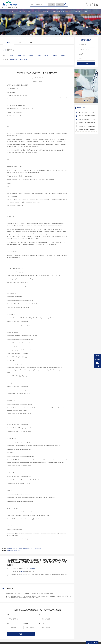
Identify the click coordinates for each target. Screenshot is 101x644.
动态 (9, 42)
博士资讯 (47, 56)
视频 (20, 42)
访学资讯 (31, 56)
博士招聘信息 (24, 60)
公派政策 (39, 56)
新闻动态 (68, 12)
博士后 (37, 11)
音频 (31, 42)
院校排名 (12, 56)
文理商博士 (20, 11)
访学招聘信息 (13, 60)
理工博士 (60, 4)
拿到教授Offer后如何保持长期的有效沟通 (89, 130)
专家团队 (77, 11)
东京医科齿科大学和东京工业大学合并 (89, 119)
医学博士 (52, 4)
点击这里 (22, 572)
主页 (11, 11)
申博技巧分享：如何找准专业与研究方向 (89, 123)
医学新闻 (63, 56)
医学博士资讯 (21, 56)
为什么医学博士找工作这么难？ (87, 112)
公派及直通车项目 (57, 11)
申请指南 (55, 56)
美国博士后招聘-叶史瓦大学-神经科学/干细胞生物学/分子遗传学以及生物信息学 (24, 548)
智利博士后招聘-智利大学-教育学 (13, 551)
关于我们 (86, 11)
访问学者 (45, 11)
